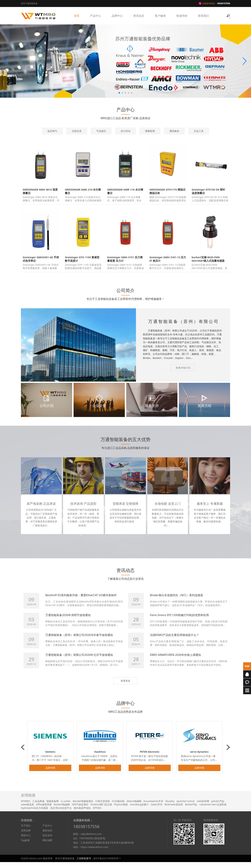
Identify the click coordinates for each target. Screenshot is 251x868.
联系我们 (204, 16)
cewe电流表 (27, 811)
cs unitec (66, 807)
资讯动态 (139, 16)
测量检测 (150, 131)
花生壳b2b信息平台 (61, 814)
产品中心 (96, 16)
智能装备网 (52, 807)
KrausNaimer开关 (153, 807)
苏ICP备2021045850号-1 (107, 864)
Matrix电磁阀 (134, 807)
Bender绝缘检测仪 (83, 807)
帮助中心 (26, 841)
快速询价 (182, 16)
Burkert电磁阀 (62, 811)
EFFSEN (97, 814)
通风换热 (174, 131)
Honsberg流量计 (139, 811)
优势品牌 (26, 837)
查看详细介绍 (183, 374)
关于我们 (26, 832)
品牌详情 (50, 774)
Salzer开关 (157, 811)
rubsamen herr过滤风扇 (213, 811)
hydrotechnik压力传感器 (35, 814)
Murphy (170, 807)
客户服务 (160, 16)
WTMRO (26, 807)
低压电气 (52, 131)
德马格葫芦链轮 (82, 814)
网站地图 (47, 846)
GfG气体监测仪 (80, 811)
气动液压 (101, 131)
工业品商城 (38, 807)
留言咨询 (47, 841)
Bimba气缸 (191, 811)
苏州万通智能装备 (65, 864)
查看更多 (125, 687)
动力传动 (125, 131)
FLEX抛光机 (118, 807)
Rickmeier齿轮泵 (174, 811)
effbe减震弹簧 (44, 811)
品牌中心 (117, 16)
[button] (7, 61)
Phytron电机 (121, 811)
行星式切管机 (103, 807)
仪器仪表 (77, 131)
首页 (77, 16)
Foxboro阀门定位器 (101, 811)
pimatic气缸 (218, 807)
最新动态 (47, 837)
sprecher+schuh (186, 807)
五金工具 (199, 131)
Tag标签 (25, 846)
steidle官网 (203, 807)
